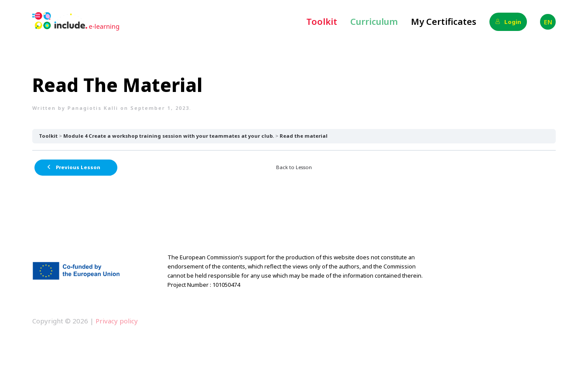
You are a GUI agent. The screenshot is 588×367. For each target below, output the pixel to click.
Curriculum (374, 22)
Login (508, 22)
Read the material (304, 136)
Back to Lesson (294, 167)
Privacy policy (116, 321)
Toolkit (322, 22)
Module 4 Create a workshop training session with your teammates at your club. (169, 136)
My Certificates (444, 22)
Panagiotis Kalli (93, 108)
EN (548, 22)
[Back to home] (76, 22)
